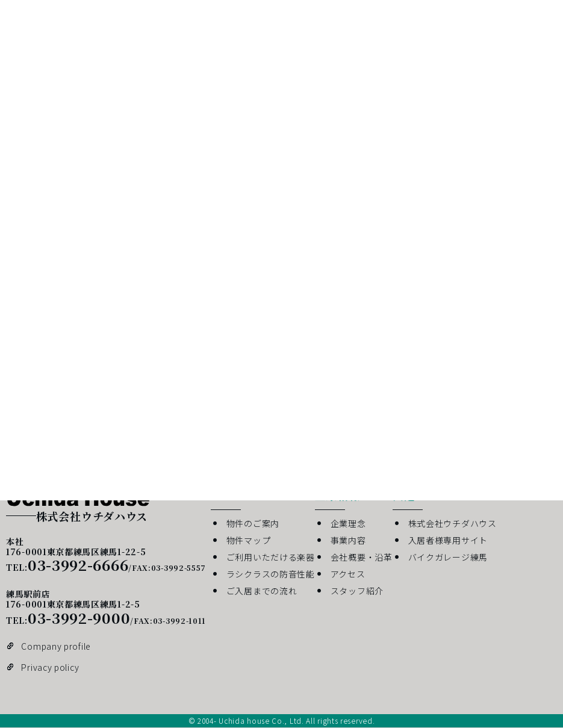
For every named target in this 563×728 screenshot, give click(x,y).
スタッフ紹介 (357, 591)
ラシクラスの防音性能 (271, 574)
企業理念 (348, 523)
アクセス (348, 574)
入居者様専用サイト (448, 540)
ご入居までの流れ (262, 591)
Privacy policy (50, 667)
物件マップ (249, 540)
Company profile (56, 646)
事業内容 (348, 540)
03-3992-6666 (78, 565)
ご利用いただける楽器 (271, 557)
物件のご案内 (253, 523)
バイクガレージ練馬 (448, 557)
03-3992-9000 (79, 618)
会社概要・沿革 (362, 557)
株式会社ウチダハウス (453, 523)
